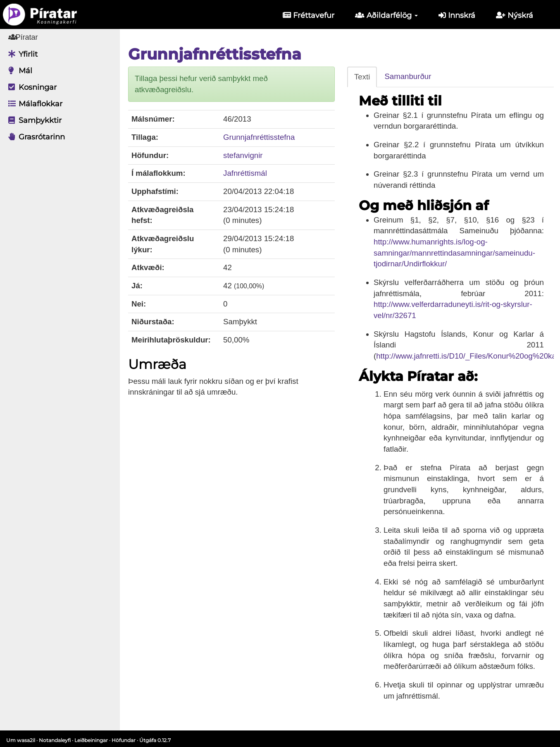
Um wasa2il (21, 740)
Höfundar (124, 740)
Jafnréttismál (245, 173)
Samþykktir (33, 120)
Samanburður (408, 76)
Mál (18, 71)
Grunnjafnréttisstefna (259, 137)
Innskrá (457, 15)
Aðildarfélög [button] (386, 15)
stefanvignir (243, 155)
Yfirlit (21, 54)
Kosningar (30, 87)
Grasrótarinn (35, 137)
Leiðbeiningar (91, 740)
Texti (362, 77)
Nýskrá (515, 15)
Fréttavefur (309, 15)
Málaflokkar (33, 104)
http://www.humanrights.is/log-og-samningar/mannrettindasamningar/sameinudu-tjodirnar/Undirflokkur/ (454, 253)
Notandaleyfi (55, 740)
